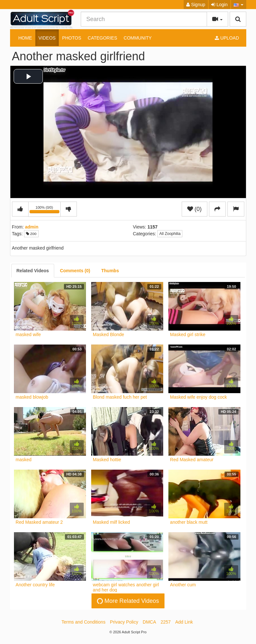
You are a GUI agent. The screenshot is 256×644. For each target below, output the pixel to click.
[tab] (33, 271)
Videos (47, 38)
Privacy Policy (124, 622)
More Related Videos (128, 601)
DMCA (149, 622)
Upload (227, 38)
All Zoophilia (170, 234)
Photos (72, 38)
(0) (195, 209)
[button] (239, 5)
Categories (102, 38)
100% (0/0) (45, 210)
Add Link (184, 622)
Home (25, 38)
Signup (196, 5)
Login (219, 5)
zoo (31, 234)
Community (138, 38)
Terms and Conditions (84, 622)
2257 (166, 622)
